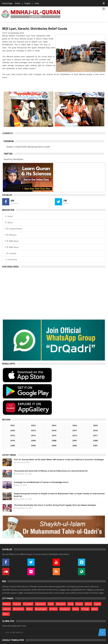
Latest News (9, 455)
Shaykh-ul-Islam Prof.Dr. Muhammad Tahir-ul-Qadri (28, 147)
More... (6, 614)
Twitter (8, 154)
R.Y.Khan (53, 609)
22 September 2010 (16, 33)
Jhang (71, 604)
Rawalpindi (65, 609)
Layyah (97, 604)
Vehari (95, 609)
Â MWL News (12, 241)
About (8, 222)
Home (9, 216)
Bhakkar (7, 604)
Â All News (10, 235)
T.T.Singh (85, 609)
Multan (29, 609)
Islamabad (61, 604)
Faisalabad (28, 604)
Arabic (18, 3)
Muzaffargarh (41, 609)
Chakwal (17, 604)
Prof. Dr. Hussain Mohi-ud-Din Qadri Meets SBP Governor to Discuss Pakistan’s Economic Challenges (59, 459)
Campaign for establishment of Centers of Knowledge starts (41, 482)
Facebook (9, 141)
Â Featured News (13, 229)
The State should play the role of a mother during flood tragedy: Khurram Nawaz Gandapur (55, 505)
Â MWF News (12, 247)
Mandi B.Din (18, 609)
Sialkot (76, 609)
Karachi (79, 604)
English (28, 3)
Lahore (88, 604)
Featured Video (10, 267)
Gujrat (51, 604)
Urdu (37, 3)
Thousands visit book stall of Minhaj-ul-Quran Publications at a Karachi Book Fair (51, 471)
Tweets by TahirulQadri (13, 159)
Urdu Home (11, 259)
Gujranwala (40, 604)
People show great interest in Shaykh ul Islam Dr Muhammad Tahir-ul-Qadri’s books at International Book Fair (59, 495)
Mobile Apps (9, 364)
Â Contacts (10, 253)
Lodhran (7, 609)
